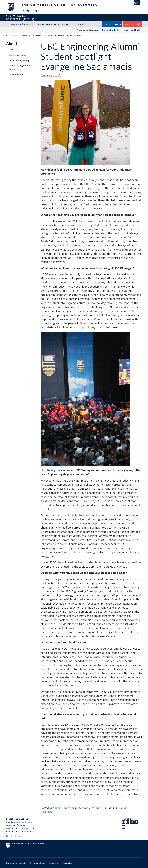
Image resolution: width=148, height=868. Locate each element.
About (80, 24)
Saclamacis (48, 812)
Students (68, 808)
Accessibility (68, 863)
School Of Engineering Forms (20, 67)
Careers (13, 50)
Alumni (57, 808)
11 (29, 36)
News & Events (16, 75)
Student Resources (47, 24)
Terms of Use (39, 863)
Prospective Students (87, 30)
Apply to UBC (131, 24)
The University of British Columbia (13, 7)
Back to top (13, 836)
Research (67, 24)
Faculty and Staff (132, 30)
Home (8, 36)
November (23, 36)
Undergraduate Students (90, 808)
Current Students (111, 30)
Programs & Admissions (20, 24)
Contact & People (112, 24)
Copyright (53, 863)
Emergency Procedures (18, 863)
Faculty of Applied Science (19, 822)
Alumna (123, 808)
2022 (15, 36)
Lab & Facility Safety (19, 60)
